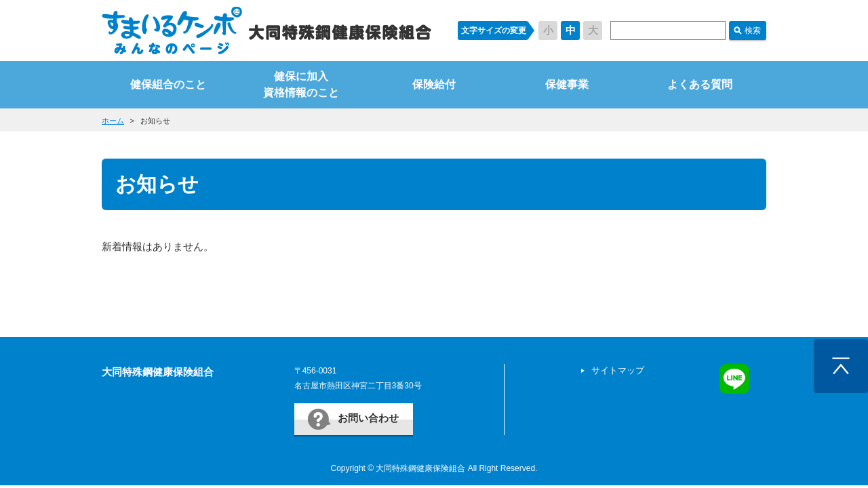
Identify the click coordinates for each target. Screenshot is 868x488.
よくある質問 (700, 84)
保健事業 (567, 84)
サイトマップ (618, 370)
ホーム (113, 121)
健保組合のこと (168, 84)
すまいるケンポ (267, 30)
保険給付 (434, 84)
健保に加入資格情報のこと (301, 84)
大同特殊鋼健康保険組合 (158, 372)
